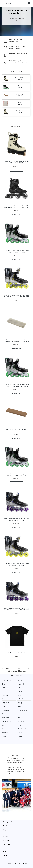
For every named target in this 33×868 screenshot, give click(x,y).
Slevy (4, 830)
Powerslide (21, 684)
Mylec (4, 706)
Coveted (20, 736)
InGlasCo (20, 699)
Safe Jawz (5, 718)
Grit (19, 714)
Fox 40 (20, 706)
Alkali (19, 725)
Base (19, 695)
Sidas (4, 736)
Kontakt (5, 855)
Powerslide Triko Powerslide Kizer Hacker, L (16, 653)
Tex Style (20, 703)
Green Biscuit (6, 721)
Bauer (4, 688)
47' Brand (5, 733)
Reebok (20, 692)
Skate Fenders (22, 710)
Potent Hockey (7, 680)
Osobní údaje (7, 844)
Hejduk (20, 688)
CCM (4, 692)
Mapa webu (6, 841)
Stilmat (4, 714)
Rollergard (5, 710)
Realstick (20, 733)
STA (4, 725)
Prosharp (5, 699)
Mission (20, 718)
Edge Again (6, 703)
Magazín (5, 836)
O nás (5, 851)
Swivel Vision (22, 721)
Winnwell (20, 680)
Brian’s (4, 684)
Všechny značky (8, 822)
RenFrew (5, 695)
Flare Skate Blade (23, 729)
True (4, 729)
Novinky (5, 826)
